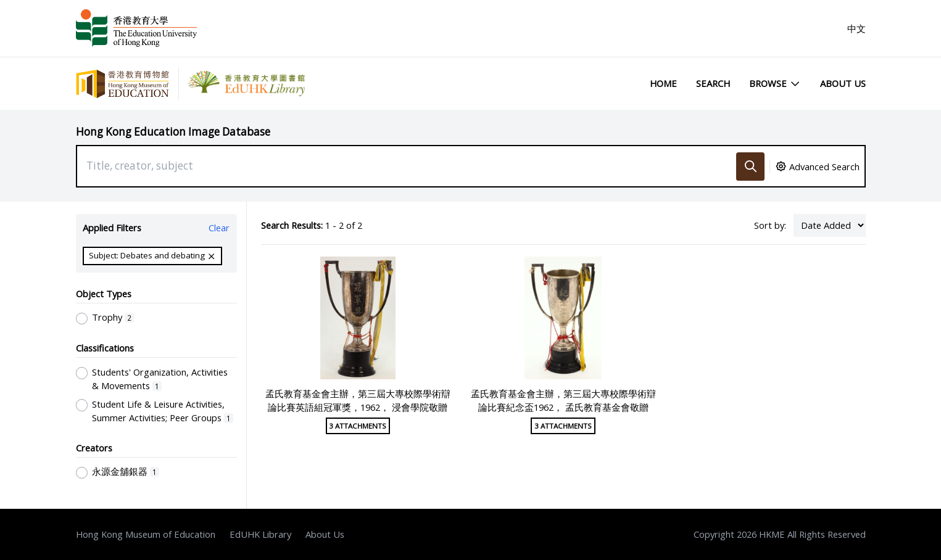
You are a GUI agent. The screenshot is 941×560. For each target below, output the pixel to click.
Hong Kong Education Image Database (173, 132)
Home (663, 83)
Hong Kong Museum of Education (146, 534)
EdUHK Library (260, 534)
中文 (856, 28)
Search (713, 83)
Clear (219, 228)
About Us (843, 83)
